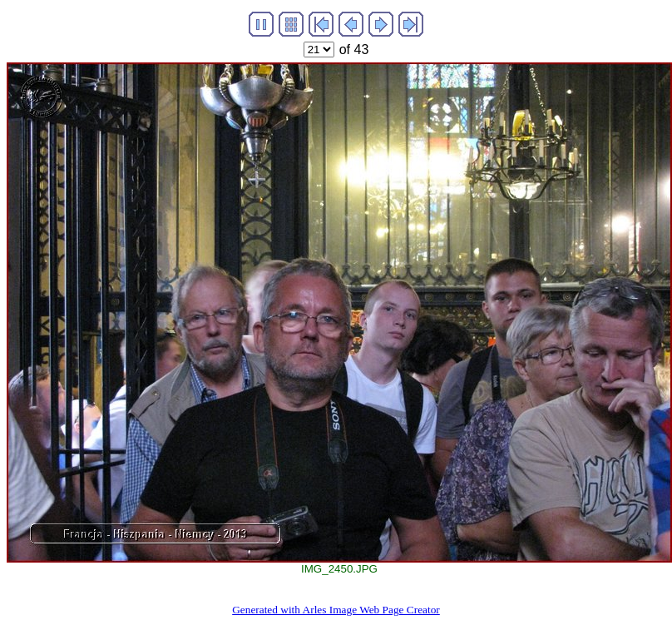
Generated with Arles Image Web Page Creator (336, 610)
